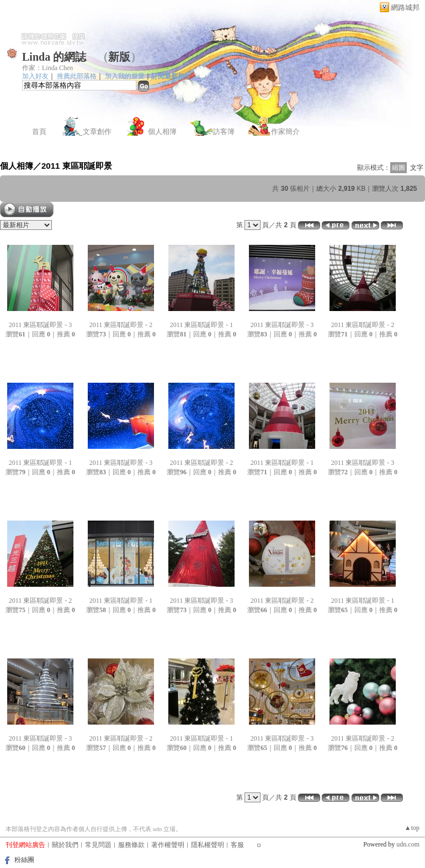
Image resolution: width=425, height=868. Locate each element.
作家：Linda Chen (47, 68)
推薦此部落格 (77, 76)
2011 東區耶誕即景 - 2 (121, 325)
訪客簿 (224, 132)
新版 (119, 57)
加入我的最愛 (125, 76)
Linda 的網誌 (54, 57)
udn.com (408, 844)
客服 (237, 845)
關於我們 (65, 845)
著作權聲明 (168, 845)
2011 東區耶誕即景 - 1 (202, 325)
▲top (412, 828)
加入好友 (35, 76)
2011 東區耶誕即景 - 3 (41, 325)
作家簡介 (285, 132)
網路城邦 (405, 7)
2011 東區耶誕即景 (77, 166)
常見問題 (98, 845)
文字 (417, 168)
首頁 (39, 132)
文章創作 (97, 132)
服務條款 (131, 845)
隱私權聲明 (208, 845)
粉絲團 (24, 860)
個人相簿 (162, 132)
